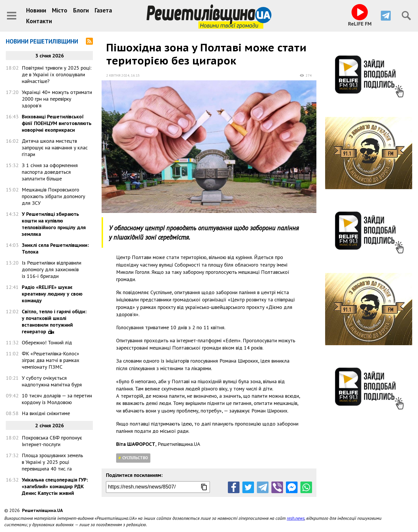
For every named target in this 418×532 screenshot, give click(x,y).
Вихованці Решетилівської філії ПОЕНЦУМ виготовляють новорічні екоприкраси (57, 123)
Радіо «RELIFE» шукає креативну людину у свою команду (52, 294)
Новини (36, 10)
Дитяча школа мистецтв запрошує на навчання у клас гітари (55, 148)
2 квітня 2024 (118, 75)
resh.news (296, 518)
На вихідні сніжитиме (46, 413)
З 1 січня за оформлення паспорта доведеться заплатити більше (50, 172)
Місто (60, 10)
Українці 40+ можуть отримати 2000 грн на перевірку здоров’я (57, 99)
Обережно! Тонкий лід (47, 342)
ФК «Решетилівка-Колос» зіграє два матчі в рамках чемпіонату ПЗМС (51, 360)
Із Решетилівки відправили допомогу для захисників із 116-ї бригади (52, 269)
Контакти (39, 21)
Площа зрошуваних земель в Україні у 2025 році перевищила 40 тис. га (52, 462)
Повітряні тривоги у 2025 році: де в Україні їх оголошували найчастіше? (57, 74)
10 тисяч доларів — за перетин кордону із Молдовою (57, 399)
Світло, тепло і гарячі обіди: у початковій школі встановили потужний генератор (54, 321)
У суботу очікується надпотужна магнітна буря (52, 381)
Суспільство (135, 458)
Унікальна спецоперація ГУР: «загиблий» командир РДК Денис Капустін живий (55, 486)
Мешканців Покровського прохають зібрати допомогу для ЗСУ (53, 196)
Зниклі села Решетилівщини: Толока (55, 248)
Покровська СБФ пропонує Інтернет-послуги (52, 441)
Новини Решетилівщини (42, 41)
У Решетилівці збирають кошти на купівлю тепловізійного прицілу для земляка (54, 224)
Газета (103, 10)
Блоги (81, 10)
